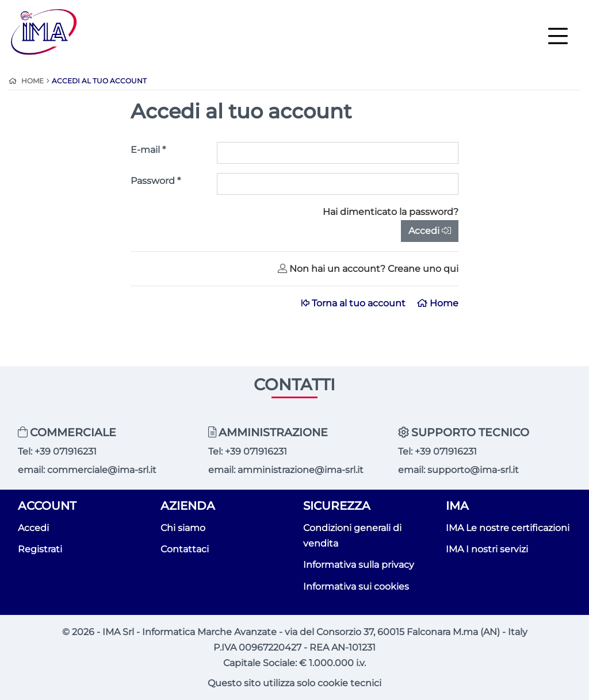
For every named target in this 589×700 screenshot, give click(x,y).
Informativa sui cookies (356, 586)
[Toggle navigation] (558, 35)
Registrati (40, 549)
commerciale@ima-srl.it (102, 470)
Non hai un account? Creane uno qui (368, 269)
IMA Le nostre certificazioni (508, 528)
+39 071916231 (66, 451)
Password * (156, 181)
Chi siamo (183, 528)
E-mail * (148, 150)
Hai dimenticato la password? (391, 212)
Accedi (430, 231)
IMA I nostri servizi (487, 549)
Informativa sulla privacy (359, 565)
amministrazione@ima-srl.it (301, 470)
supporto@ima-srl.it (473, 470)
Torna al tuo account (355, 303)
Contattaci (185, 549)
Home (438, 303)
